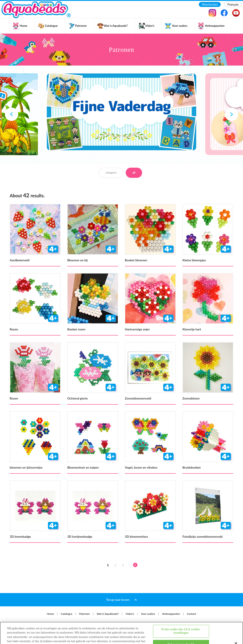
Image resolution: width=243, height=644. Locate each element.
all (134, 173)
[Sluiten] (236, 626)
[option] (121, 112)
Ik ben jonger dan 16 (181, 627)
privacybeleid (17, 628)
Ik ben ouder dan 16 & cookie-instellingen (181, 614)
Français (233, 4)
